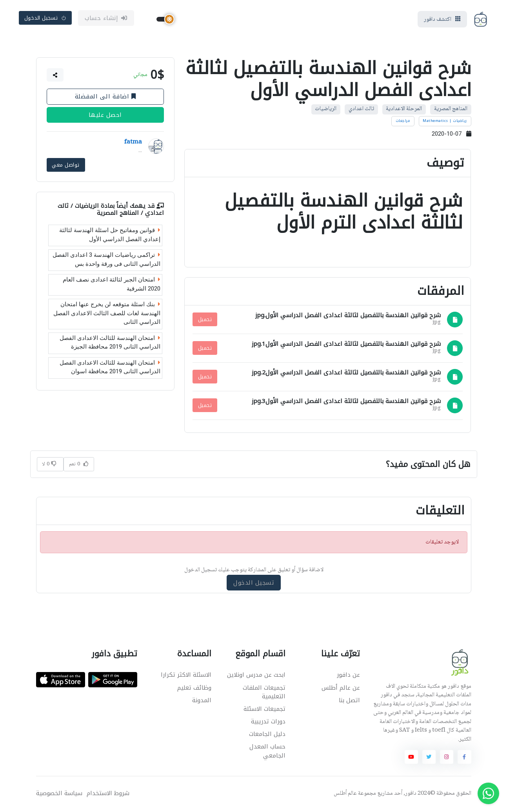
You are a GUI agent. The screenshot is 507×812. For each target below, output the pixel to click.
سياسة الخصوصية (59, 795)
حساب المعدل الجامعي (267, 752)
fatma (133, 143)
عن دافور (348, 676)
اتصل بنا (349, 701)
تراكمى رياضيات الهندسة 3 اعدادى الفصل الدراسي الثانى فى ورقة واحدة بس (106, 260)
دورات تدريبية (268, 723)
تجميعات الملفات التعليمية (264, 693)
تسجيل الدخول (45, 18)
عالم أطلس (345, 795)
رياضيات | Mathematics (445, 122)
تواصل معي (66, 165)
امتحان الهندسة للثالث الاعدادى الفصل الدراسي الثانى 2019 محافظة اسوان (110, 368)
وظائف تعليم (194, 688)
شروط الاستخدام (108, 795)
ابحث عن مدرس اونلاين (256, 676)
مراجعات (403, 122)
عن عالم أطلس (341, 688)
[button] (55, 76)
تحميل (205, 321)
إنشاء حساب (106, 18)
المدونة (202, 701)
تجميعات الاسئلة (264, 710)
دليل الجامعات (267, 735)
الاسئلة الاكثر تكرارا (186, 676)
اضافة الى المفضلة (105, 97)
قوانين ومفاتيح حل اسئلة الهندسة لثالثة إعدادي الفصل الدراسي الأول (110, 235)
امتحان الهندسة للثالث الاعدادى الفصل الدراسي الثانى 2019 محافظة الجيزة (110, 343)
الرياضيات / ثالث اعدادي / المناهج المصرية (111, 210)
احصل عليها (105, 116)
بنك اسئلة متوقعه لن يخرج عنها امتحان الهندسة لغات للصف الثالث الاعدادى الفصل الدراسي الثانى (107, 314)
